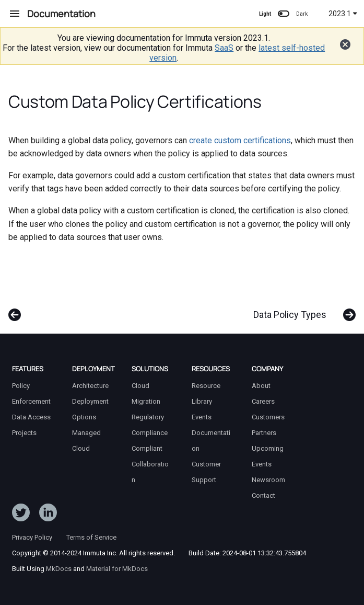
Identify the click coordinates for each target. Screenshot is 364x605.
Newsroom (268, 480)
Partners (264, 433)
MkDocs (59, 569)
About (261, 386)
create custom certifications (240, 140)
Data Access (31, 417)
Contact (263, 495)
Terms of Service (91, 537)
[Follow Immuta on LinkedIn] (48, 515)
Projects (24, 433)
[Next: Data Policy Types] (301, 310)
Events (202, 417)
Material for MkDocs (117, 569)
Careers (263, 401)
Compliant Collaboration (150, 464)
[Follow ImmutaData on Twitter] (21, 515)
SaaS (224, 48)
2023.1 (343, 14)
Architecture (90, 386)
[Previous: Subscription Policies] (16, 310)
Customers (268, 417)
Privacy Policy (32, 537)
